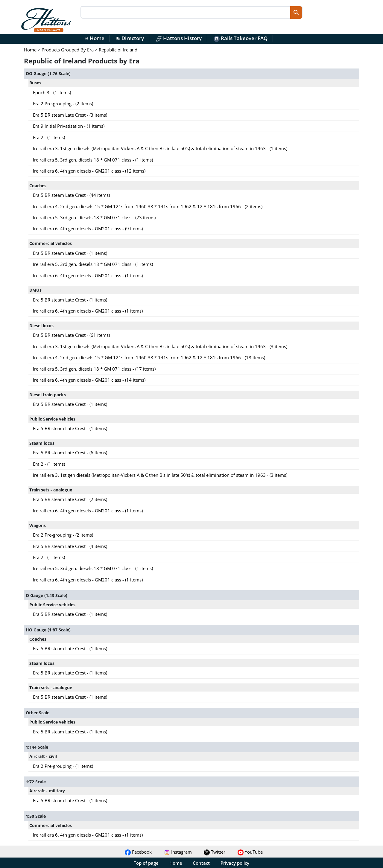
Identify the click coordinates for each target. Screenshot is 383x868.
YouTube (250, 852)
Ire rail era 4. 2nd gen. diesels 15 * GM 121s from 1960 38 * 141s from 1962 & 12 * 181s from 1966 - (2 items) (148, 206)
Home (95, 38)
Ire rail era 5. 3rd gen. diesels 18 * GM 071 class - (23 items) (94, 217)
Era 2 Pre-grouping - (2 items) (63, 103)
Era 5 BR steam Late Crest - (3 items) (70, 115)
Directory (130, 38)
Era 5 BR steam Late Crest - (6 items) (70, 453)
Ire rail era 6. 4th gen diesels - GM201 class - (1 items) (88, 275)
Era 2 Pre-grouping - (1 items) (63, 766)
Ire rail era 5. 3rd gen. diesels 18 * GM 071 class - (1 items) (93, 160)
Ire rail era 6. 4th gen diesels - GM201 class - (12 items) (89, 171)
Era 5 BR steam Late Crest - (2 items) (70, 499)
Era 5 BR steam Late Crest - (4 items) (70, 546)
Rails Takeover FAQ (241, 38)
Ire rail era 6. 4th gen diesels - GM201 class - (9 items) (88, 229)
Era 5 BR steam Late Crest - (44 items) (71, 195)
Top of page (146, 863)
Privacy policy (235, 863)
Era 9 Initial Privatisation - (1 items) (69, 126)
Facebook (138, 852)
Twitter (215, 852)
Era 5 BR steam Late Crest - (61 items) (71, 335)
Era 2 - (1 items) (49, 137)
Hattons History (179, 38)
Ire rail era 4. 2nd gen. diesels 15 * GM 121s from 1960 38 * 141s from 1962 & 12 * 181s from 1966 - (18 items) (149, 357)
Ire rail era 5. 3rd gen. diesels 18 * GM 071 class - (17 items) (94, 369)
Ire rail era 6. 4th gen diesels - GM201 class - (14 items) (89, 380)
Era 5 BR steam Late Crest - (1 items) (70, 253)
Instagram (178, 852)
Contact (201, 863)
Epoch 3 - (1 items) (52, 92)
